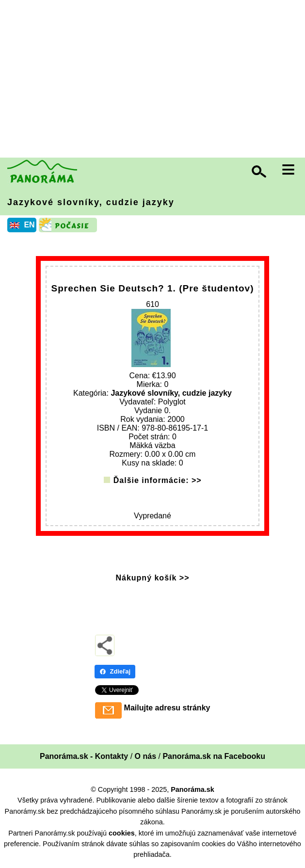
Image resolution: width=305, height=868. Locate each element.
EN (29, 225)
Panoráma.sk (193, 789)
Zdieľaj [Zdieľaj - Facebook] (115, 671)
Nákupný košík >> (152, 578)
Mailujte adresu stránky (167, 708)
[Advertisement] (155, 80)
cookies (122, 833)
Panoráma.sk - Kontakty (84, 756)
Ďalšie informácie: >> (158, 480)
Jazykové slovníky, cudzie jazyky (91, 202)
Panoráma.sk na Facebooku (214, 756)
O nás (145, 756)
